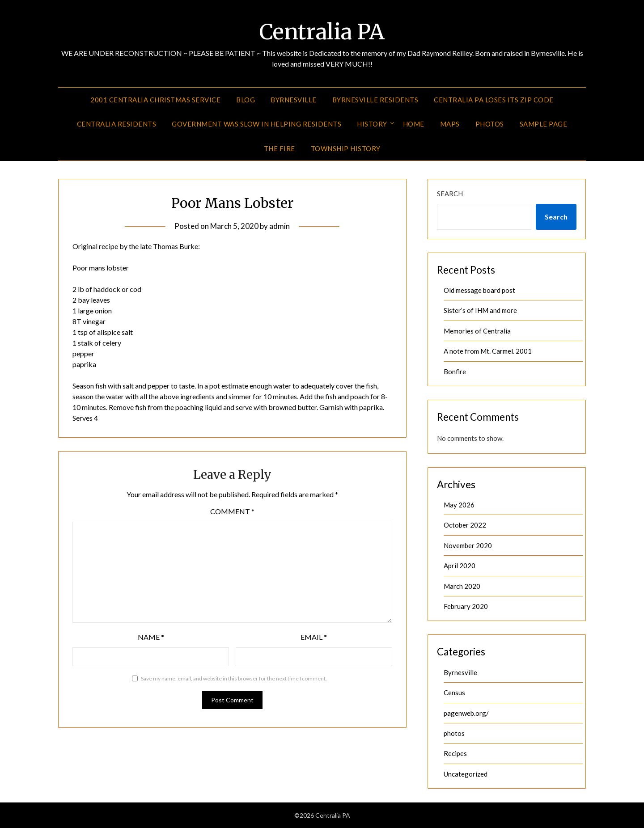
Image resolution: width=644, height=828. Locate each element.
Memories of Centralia (477, 331)
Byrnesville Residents (375, 100)
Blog (246, 100)
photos (454, 733)
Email (314, 637)
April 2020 (460, 566)
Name (151, 637)
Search (450, 194)
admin (280, 226)
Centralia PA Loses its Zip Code (494, 100)
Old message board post (479, 290)
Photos (490, 124)
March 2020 (462, 586)
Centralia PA (322, 32)
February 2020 (466, 606)
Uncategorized (466, 774)
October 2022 (465, 525)
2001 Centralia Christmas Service (155, 100)
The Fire (280, 148)
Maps (450, 124)
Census (454, 693)
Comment (232, 511)
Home (414, 124)
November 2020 (468, 545)
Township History (346, 148)
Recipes (455, 753)
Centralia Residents (117, 124)
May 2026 (459, 505)
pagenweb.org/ (466, 713)
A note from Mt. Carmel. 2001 (488, 351)
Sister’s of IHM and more (480, 310)
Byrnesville (294, 100)
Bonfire (455, 372)
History (372, 124)
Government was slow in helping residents (256, 124)
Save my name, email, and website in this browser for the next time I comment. (234, 678)
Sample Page (544, 124)
